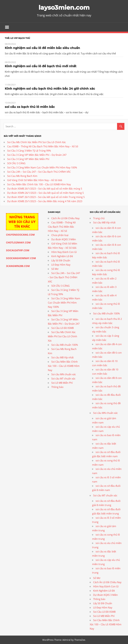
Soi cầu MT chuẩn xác (63, 379)
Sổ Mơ (55, 269)
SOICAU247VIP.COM (18, 250)
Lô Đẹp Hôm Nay (61, 265)
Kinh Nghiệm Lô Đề (62, 256)
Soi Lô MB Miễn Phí (62, 383)
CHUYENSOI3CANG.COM (20, 235)
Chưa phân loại (60, 235)
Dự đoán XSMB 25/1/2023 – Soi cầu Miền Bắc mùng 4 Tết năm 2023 (45, 201)
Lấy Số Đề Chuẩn (61, 260)
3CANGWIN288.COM (18, 266)
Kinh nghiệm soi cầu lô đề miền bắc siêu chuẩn (42, 48)
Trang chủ (99, 218)
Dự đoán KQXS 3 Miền (64, 239)
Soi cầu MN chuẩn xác (64, 374)
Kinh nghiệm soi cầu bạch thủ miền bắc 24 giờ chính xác (50, 89)
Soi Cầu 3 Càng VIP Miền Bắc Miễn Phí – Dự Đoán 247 (37, 155)
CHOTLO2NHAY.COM (18, 243)
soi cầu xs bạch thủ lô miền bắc (30, 107)
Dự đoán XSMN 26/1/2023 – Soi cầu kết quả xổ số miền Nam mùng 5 (45, 193)
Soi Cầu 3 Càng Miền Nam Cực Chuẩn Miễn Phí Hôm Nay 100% (42, 168)
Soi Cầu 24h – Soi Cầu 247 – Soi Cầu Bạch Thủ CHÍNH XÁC (39, 172)
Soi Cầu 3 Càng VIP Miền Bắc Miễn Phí (28, 159)
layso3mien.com (64, 7)
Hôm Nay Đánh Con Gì (64, 252)
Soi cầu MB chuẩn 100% (65, 345)
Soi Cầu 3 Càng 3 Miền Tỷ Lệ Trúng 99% (29, 151)
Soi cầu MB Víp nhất (62, 357)
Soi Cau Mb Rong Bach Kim (22, 176)
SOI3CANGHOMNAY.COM (21, 258)
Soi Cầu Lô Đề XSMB (62, 328)
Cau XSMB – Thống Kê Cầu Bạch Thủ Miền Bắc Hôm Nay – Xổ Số (43, 146)
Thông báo (57, 387)
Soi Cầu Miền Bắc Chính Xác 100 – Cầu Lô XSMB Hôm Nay (39, 184)
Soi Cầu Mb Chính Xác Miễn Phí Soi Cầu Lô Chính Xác (37, 142)
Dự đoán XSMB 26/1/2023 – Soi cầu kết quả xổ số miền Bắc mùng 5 (45, 189)
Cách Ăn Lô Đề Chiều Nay (65, 218)
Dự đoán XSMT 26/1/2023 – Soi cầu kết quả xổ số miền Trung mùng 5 (46, 197)
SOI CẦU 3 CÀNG (16, 163)
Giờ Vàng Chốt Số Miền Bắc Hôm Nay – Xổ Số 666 (35, 180)
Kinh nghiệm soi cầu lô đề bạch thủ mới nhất (41, 66)
